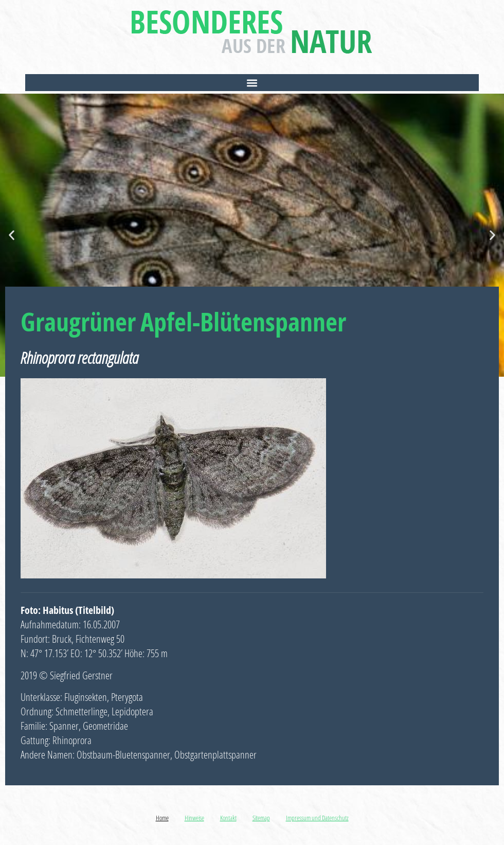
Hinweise (194, 818)
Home (162, 818)
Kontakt (228, 818)
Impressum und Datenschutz (317, 818)
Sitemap (261, 818)
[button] (252, 83)
